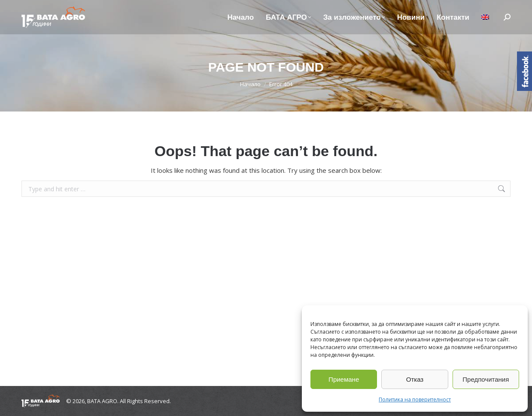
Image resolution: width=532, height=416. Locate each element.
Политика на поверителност (415, 399)
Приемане (344, 379)
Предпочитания (486, 379)
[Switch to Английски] (485, 17)
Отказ (415, 379)
